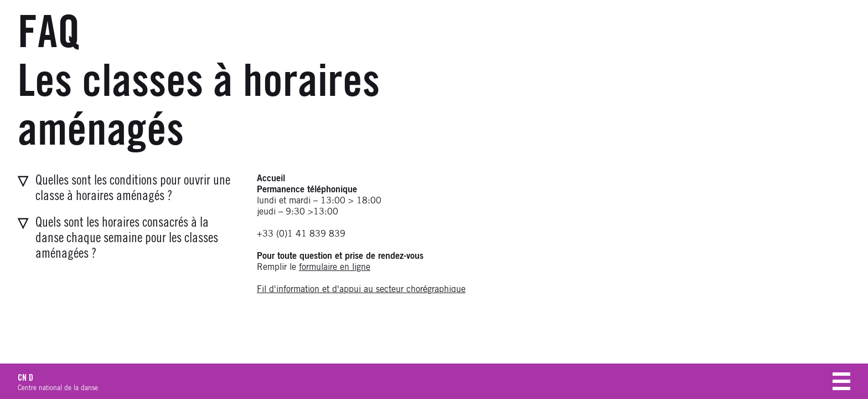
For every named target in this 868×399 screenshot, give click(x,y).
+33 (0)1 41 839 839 (301, 234)
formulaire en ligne (335, 267)
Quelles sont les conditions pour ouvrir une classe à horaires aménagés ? (133, 188)
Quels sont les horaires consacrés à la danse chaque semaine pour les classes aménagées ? (127, 238)
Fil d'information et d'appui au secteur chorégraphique (361, 289)
